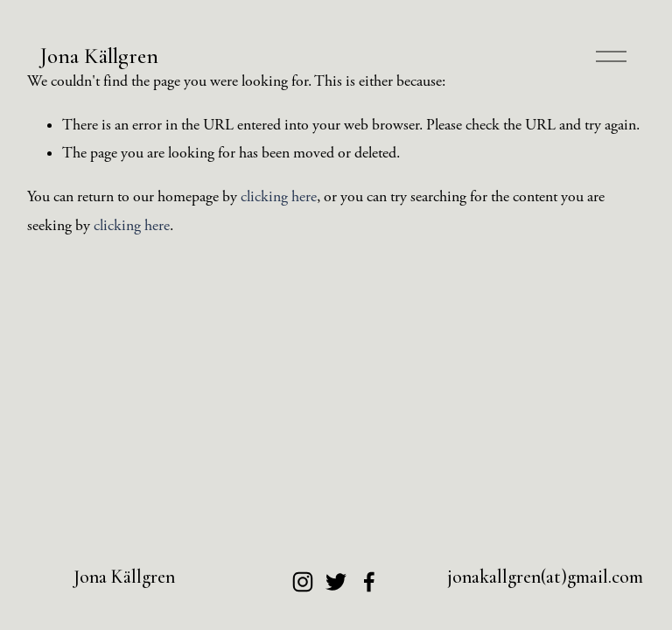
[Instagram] (303, 582)
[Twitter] (336, 582)
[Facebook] (369, 582)
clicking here (279, 197)
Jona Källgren (99, 56)
